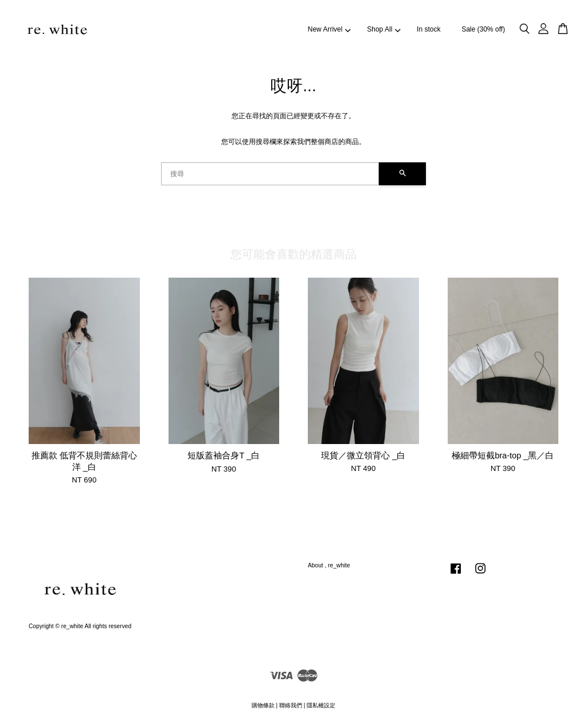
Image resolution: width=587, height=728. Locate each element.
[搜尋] (270, 174)
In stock (428, 29)
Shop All (383, 29)
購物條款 (263, 705)
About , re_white (329, 565)
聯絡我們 (291, 705)
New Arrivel (329, 29)
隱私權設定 (321, 705)
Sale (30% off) (483, 29)
